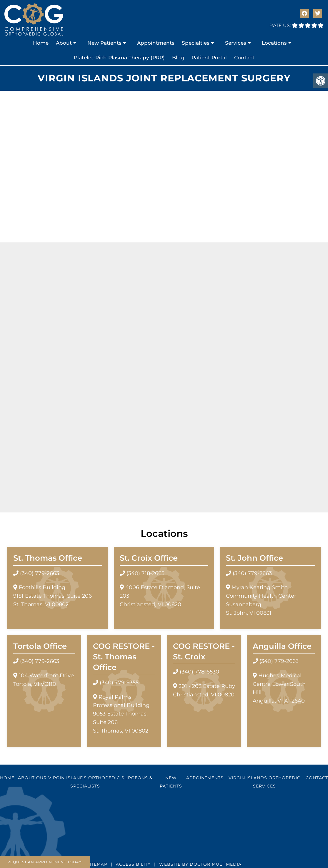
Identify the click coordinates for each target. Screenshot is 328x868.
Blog (178, 58)
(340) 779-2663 (40, 573)
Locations (274, 43)
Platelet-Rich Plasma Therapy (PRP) (119, 58)
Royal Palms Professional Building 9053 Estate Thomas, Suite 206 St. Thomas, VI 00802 (121, 714)
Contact (244, 58)
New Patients (104, 43)
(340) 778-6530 (199, 672)
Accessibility (133, 864)
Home (41, 43)
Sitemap (97, 864)
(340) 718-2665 (145, 573)
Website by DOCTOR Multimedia (200, 864)
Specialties (196, 43)
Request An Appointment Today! (45, 862)
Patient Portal (209, 58)
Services (236, 43)
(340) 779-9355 (119, 683)
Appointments (156, 43)
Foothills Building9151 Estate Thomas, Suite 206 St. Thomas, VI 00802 (53, 596)
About (64, 43)
